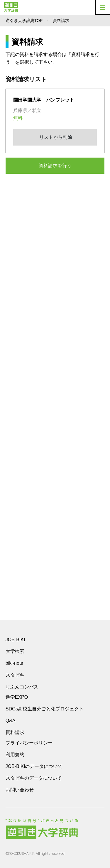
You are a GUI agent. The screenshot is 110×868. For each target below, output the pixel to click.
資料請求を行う (55, 166)
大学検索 (15, 651)
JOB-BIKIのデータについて (34, 766)
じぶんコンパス (22, 687)
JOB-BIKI (15, 640)
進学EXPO (17, 697)
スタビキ (15, 675)
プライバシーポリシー (29, 743)
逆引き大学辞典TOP (24, 21)
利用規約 (15, 755)
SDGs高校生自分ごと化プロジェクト (45, 709)
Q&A (11, 721)
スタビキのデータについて (34, 778)
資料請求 (15, 732)
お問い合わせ (20, 790)
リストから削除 (55, 137)
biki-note (14, 663)
